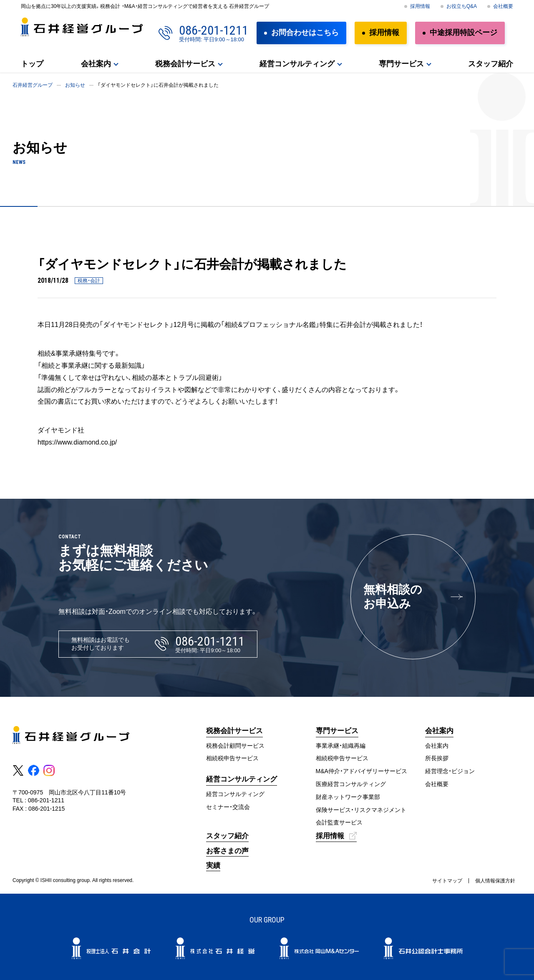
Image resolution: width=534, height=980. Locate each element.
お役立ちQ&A (462, 6)
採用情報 (420, 6)
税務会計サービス (185, 64)
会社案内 (96, 64)
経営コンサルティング (297, 64)
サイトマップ (447, 881)
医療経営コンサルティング (351, 784)
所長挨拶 (437, 758)
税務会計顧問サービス (235, 746)
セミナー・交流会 (228, 807)
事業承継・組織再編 (341, 746)
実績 (213, 866)
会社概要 (503, 6)
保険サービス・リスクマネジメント (361, 810)
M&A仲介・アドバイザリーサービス (361, 771)
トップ (32, 64)
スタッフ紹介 (491, 64)
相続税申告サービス (232, 758)
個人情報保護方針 (495, 881)
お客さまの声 (227, 851)
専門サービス (401, 64)
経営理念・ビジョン (450, 771)
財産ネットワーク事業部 (348, 797)
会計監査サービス (339, 822)
